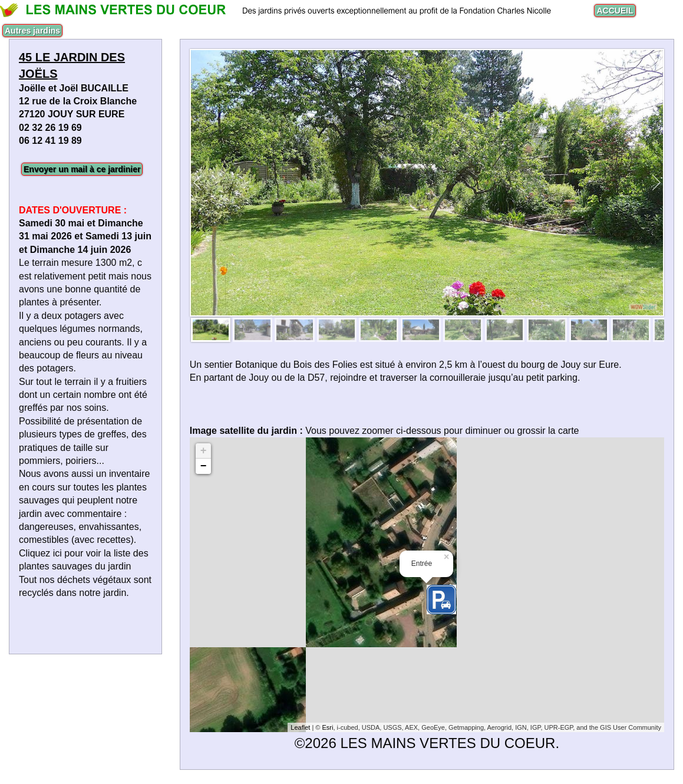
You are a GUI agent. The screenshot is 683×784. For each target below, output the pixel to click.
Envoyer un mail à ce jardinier (82, 169)
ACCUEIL (615, 11)
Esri (327, 727)
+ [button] (204, 451)
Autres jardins (32, 31)
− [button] (204, 466)
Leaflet (300, 727)
